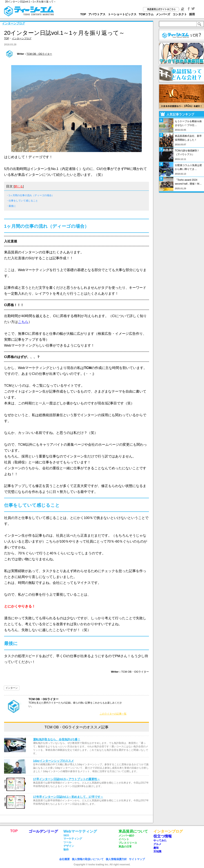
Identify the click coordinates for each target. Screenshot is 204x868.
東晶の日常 (125, 847)
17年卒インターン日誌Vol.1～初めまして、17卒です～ (68, 797)
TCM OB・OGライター (39, 54)
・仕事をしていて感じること (22, 201)
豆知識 (157, 851)
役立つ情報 (163, 836)
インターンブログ (13, 23)
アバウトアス (97, 14)
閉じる (19, 186)
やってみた (160, 840)
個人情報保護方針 (116, 859)
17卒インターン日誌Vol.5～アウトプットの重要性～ (67, 779)
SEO (66, 835)
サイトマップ (137, 859)
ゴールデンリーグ (43, 831)
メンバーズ (163, 14)
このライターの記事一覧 (113, 714)
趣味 (156, 848)
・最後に (11, 206)
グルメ (157, 844)
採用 (192, 14)
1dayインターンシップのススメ (53, 761)
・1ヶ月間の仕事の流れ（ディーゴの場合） (30, 195)
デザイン (69, 846)
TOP (83, 14)
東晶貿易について (133, 831)
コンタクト (180, 14)
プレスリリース (128, 843)
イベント (124, 839)
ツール (67, 842)
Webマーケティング (80, 831)
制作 (66, 850)
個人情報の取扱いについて (88, 859)
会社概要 (64, 859)
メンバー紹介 (126, 836)
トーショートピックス (122, 14)
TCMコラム (146, 14)
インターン (12, 688)
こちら (23, 322)
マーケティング (73, 839)
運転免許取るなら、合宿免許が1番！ (57, 739)
